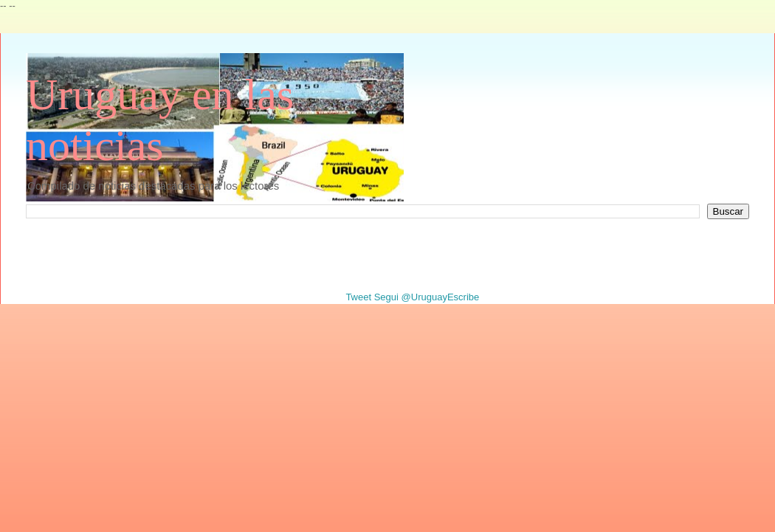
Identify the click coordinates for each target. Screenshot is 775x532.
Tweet (358, 297)
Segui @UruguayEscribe (427, 297)
